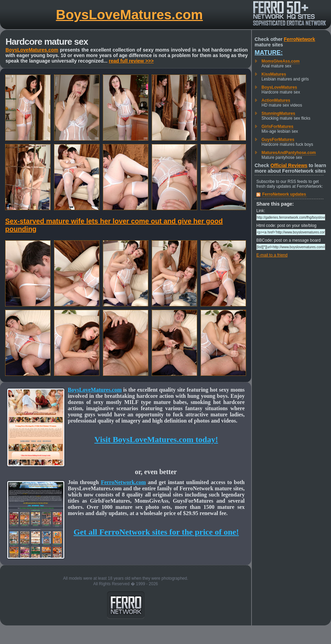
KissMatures (274, 74)
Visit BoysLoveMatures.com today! (156, 439)
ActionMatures (276, 100)
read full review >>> (131, 61)
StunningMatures (278, 113)
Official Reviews (289, 165)
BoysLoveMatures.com (130, 15)
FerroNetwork (300, 39)
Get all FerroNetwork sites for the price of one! (156, 532)
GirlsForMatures (277, 127)
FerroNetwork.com (123, 482)
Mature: (269, 53)
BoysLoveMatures (279, 87)
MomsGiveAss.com (281, 61)
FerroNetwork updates (284, 194)
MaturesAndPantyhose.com (289, 153)
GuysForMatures (278, 140)
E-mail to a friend (272, 255)
